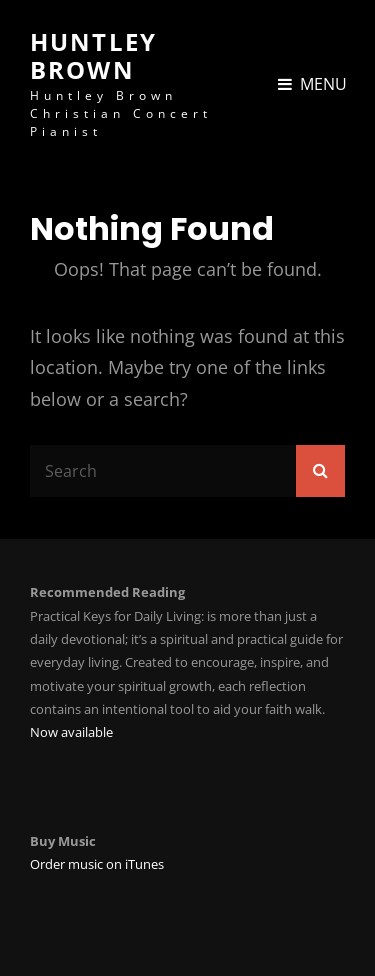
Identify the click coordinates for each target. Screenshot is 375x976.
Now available (71, 732)
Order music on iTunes (97, 864)
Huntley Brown (93, 55)
